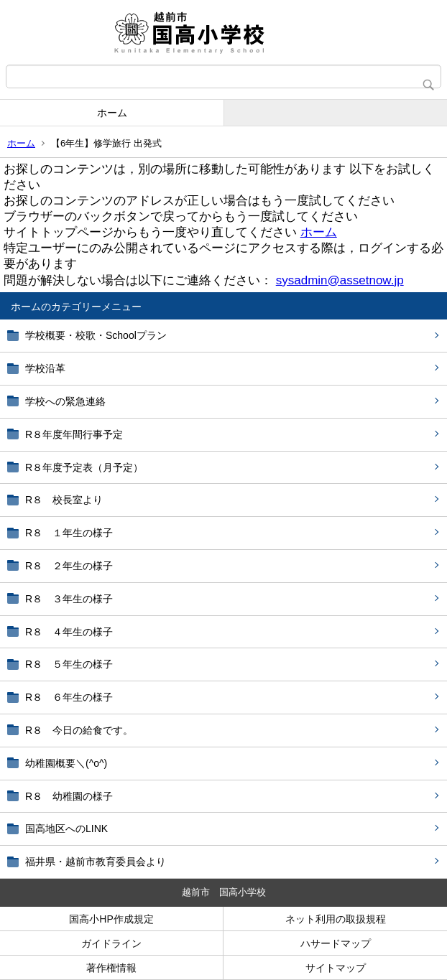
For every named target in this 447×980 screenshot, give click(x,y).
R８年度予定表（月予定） (84, 467)
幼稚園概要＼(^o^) (66, 763)
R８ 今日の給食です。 (79, 730)
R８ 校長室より (64, 500)
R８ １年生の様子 (69, 533)
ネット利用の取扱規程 (336, 919)
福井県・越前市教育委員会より (96, 862)
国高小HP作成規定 (111, 919)
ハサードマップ (336, 943)
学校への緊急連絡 (65, 401)
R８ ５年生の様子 (69, 664)
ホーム (112, 113)
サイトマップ (336, 968)
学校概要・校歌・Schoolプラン (96, 335)
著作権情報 (111, 968)
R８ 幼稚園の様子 (69, 796)
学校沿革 (45, 368)
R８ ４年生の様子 (69, 632)
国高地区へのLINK (66, 829)
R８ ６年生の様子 (69, 697)
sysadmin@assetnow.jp (340, 280)
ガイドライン (111, 943)
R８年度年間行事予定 (74, 434)
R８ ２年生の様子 (69, 566)
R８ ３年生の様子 (69, 599)
